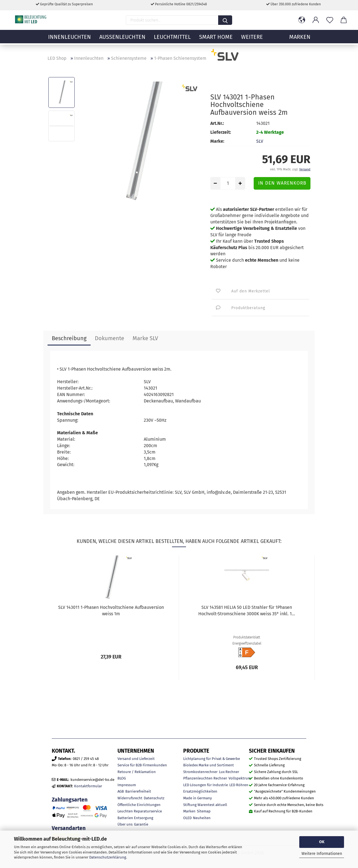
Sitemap (204, 811)
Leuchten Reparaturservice (140, 811)
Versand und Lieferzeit (136, 759)
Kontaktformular (88, 786)
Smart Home (216, 40)
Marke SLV (145, 338)
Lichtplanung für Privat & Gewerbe (212, 759)
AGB (121, 791)
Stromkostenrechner (200, 772)
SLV (260, 141)
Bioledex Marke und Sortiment (209, 765)
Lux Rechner (229, 772)
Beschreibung (69, 338)
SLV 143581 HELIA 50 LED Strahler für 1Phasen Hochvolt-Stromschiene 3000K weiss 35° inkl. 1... (247, 611)
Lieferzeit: (221, 132)
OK (322, 842)
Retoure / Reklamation (137, 772)
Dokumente (109, 338)
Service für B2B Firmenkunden (142, 765)
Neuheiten (202, 818)
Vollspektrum (240, 778)
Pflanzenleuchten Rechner (205, 778)
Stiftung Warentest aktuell (205, 805)
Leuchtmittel (172, 40)
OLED (187, 818)
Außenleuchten (122, 40)
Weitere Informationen (322, 854)
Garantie (141, 824)
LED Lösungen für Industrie (206, 785)
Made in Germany (197, 798)
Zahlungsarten (70, 800)
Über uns (125, 824)
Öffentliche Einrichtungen (139, 805)
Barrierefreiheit (138, 791)
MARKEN (300, 40)
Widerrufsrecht (130, 798)
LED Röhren (239, 785)
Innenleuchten (70, 40)
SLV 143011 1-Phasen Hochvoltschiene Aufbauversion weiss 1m (111, 611)
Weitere (252, 40)
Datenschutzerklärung (108, 857)
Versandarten (69, 828)
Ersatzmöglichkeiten (200, 791)
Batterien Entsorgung (135, 818)
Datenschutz (154, 798)
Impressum (127, 785)
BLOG (122, 778)
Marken (189, 811)
